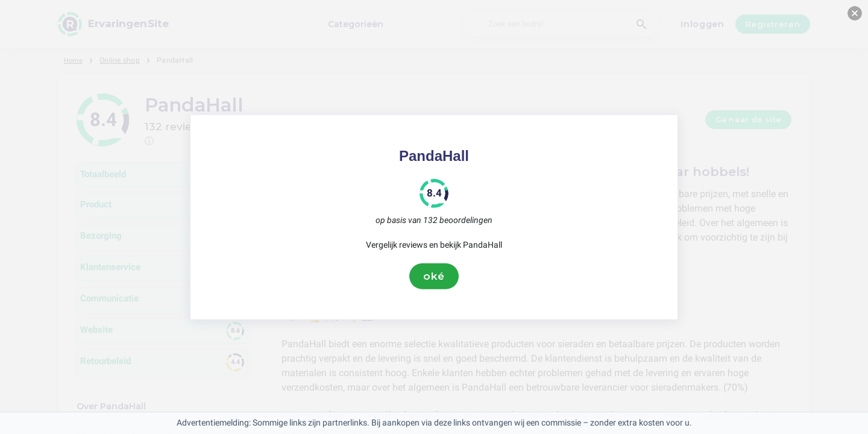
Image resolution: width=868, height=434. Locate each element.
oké (434, 276)
